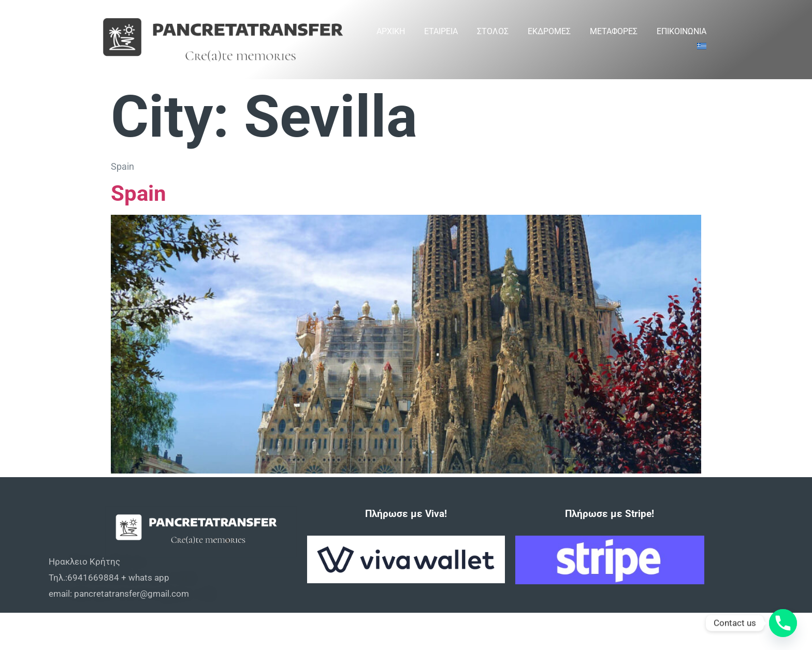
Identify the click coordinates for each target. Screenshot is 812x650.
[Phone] (783, 623)
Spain (139, 193)
